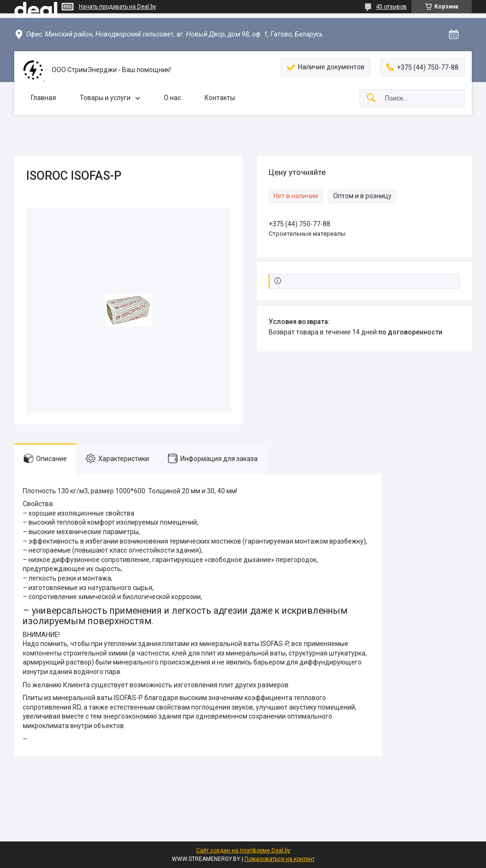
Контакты (220, 98)
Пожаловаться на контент (280, 859)
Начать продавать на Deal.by (117, 7)
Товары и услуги (105, 98)
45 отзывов (391, 7)
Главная (43, 98)
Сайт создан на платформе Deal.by (243, 850)
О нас (172, 98)
